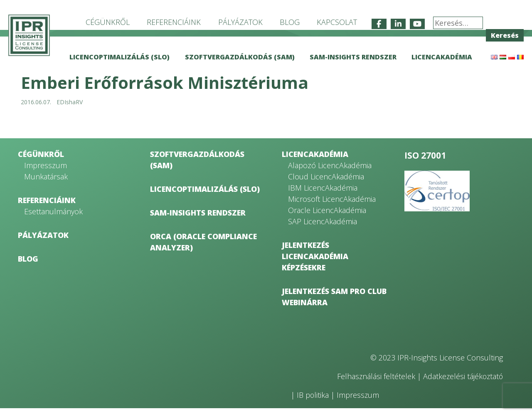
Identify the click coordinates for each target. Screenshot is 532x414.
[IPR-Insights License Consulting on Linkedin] (398, 24)
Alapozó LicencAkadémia (330, 171)
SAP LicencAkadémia (323, 227)
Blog (290, 22)
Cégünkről (108, 22)
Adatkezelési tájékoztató (462, 382)
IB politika (313, 401)
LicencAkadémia (442, 57)
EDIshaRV (70, 108)
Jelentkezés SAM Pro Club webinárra (334, 303)
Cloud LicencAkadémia (326, 182)
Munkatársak (46, 182)
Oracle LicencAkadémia (327, 216)
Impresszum (46, 171)
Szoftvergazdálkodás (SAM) (240, 57)
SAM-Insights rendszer (353, 57)
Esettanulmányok (53, 217)
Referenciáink (174, 22)
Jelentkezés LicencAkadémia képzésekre (315, 262)
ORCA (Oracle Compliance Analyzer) (203, 248)
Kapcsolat (337, 22)
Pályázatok (240, 22)
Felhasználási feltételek (374, 382)
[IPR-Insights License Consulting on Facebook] (379, 24)
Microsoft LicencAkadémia (332, 205)
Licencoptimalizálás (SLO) (119, 57)
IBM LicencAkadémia (323, 194)
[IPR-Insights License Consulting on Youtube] (417, 24)
